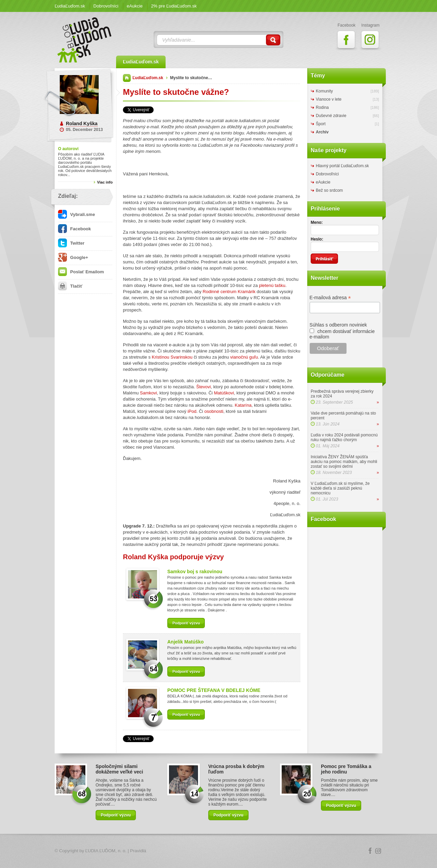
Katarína (243, 405)
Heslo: (317, 239)
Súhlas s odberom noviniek (338, 325)
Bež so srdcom (329, 190)
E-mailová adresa (330, 298)
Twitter (71, 243)
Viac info (105, 182)
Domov (127, 78)
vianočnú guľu (244, 357)
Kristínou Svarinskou (172, 357)
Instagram (378, 851)
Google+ (73, 257)
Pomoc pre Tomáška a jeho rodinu (346, 769)
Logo (218, 851)
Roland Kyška (82, 124)
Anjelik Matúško (186, 642)
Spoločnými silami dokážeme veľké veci (119, 769)
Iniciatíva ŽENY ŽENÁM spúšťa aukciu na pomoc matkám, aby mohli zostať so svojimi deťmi (344, 462)
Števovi (204, 387)
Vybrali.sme (76, 214)
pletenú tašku (272, 285)
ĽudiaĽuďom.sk (70, 6)
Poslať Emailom (81, 272)
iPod (192, 411)
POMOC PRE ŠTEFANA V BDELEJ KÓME (214, 690)
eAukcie (135, 6)
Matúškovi (224, 393)
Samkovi (149, 393)
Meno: (317, 222)
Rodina (322, 107)
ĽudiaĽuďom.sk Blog (85, 40)
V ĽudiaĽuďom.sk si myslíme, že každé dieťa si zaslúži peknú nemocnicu (340, 488)
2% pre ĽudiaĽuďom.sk (174, 6)
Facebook (74, 229)
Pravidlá (138, 851)
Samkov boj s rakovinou (195, 572)
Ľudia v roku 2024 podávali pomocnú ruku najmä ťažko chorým (344, 437)
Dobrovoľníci (106, 6)
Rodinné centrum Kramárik (229, 292)
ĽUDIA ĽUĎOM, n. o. (106, 851)
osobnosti (214, 411)
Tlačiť (70, 286)
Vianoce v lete (329, 99)
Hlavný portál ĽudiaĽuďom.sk (342, 166)
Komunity (324, 91)
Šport (321, 124)
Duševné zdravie (331, 116)
